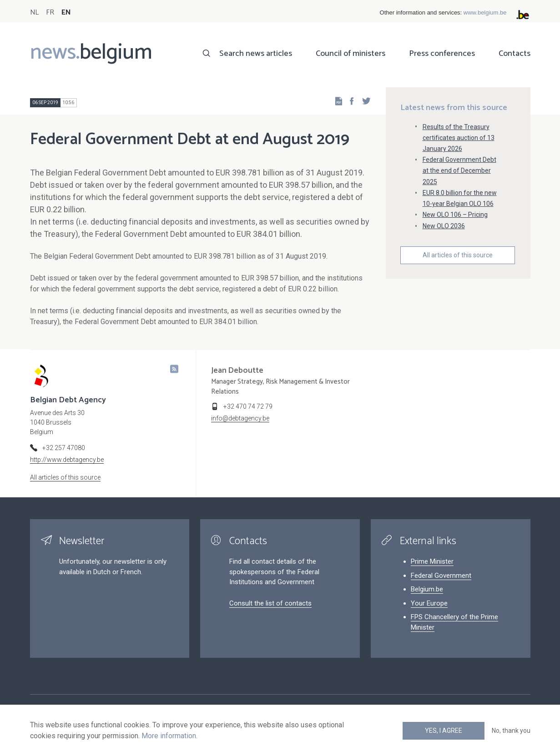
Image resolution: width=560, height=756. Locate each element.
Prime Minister (432, 561)
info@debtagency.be (240, 418)
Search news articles (256, 54)
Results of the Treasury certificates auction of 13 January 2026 (459, 138)
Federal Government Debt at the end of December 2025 (459, 170)
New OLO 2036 (444, 226)
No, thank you (511, 731)
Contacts (515, 54)
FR (50, 13)
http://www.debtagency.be (67, 460)
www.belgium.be (485, 13)
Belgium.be (427, 589)
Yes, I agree (444, 731)
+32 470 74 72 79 (248, 406)
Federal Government (441, 576)
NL (34, 13)
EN (66, 13)
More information (169, 736)
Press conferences (442, 54)
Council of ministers (351, 54)
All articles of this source (458, 255)
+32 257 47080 (64, 448)
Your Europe (429, 603)
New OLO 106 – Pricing (455, 215)
